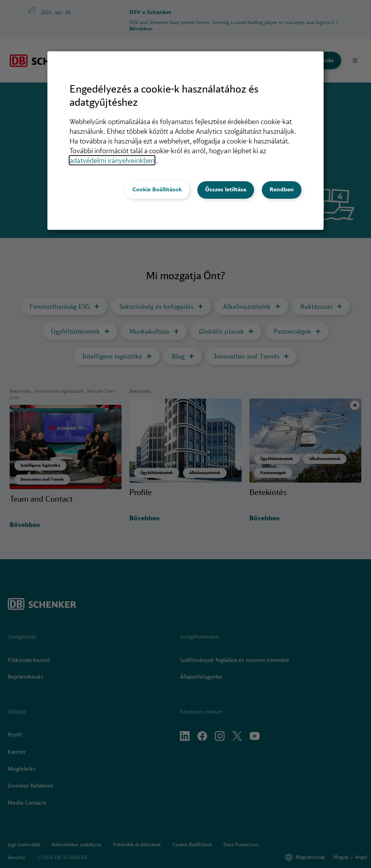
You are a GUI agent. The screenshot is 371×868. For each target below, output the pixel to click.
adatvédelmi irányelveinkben (112, 160)
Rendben (282, 189)
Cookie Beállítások (157, 189)
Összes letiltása (226, 189)
